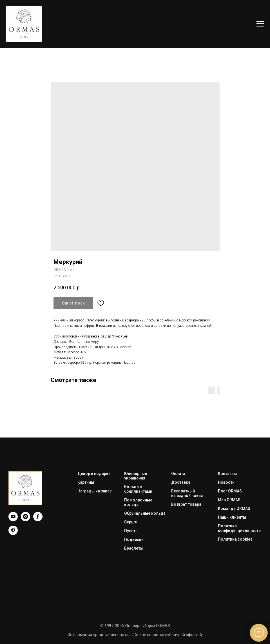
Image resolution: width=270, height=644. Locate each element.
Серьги (131, 522)
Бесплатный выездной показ (187, 493)
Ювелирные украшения (136, 476)
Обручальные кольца (145, 513)
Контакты (227, 474)
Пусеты (131, 531)
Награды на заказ (94, 491)
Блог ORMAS (230, 491)
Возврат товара (186, 504)
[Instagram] (25, 520)
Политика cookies (235, 539)
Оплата (178, 474)
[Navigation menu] (260, 24)
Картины (86, 482)
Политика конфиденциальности (239, 528)
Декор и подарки (94, 474)
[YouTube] (13, 520)
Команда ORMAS (234, 508)
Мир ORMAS (229, 500)
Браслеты (134, 548)
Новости (226, 482)
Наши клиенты (232, 517)
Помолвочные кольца (138, 502)
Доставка (181, 482)
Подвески (134, 539)
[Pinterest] (13, 533)
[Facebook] (38, 520)
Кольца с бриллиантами (138, 489)
